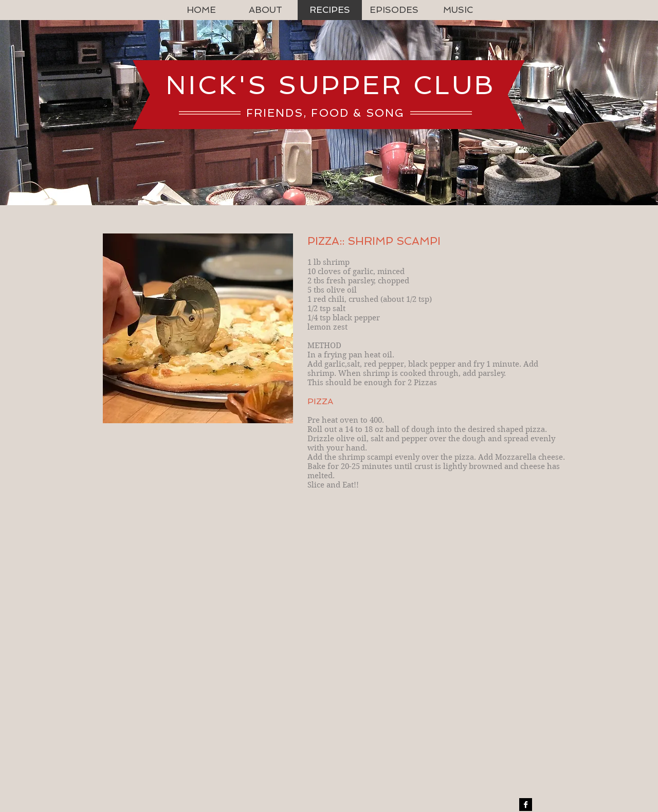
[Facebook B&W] (526, 805)
